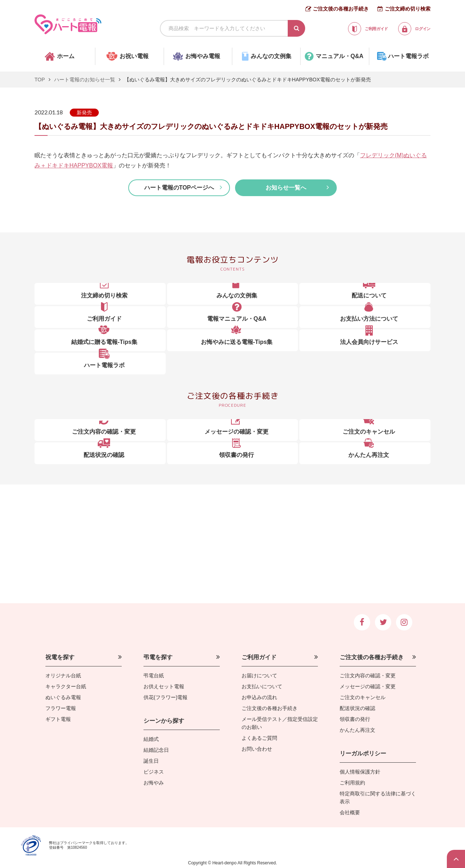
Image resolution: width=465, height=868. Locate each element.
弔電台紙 (154, 676)
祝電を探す (60, 657)
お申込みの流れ (259, 697)
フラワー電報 (61, 708)
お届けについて (259, 676)
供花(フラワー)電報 (165, 697)
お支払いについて (262, 686)
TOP (40, 80)
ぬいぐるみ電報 (63, 697)
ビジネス (154, 772)
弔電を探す (158, 657)
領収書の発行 (355, 719)
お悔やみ (154, 783)
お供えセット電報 (164, 686)
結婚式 (151, 739)
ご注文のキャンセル (363, 697)
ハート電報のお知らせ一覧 (85, 80)
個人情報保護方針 (360, 772)
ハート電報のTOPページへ (179, 188)
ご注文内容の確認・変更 (368, 676)
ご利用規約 (352, 783)
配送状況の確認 (357, 708)
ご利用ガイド (259, 657)
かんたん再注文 (357, 730)
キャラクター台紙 (66, 686)
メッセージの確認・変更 (368, 686)
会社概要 (350, 812)
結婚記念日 (156, 750)
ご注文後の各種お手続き (341, 9)
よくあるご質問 (259, 738)
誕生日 (151, 761)
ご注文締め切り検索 (408, 9)
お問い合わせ (257, 749)
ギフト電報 (58, 719)
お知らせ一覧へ (286, 188)
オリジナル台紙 (63, 676)
